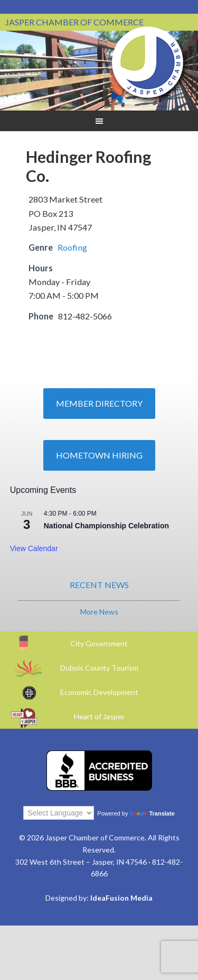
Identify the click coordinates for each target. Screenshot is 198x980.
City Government (99, 643)
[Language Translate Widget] (59, 813)
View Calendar (34, 548)
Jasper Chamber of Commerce (148, 62)
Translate (152, 813)
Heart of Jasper (99, 716)
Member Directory (99, 403)
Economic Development (99, 692)
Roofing (72, 247)
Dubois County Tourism (99, 668)
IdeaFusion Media (121, 898)
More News (99, 612)
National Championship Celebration (106, 526)
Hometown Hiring (99, 455)
